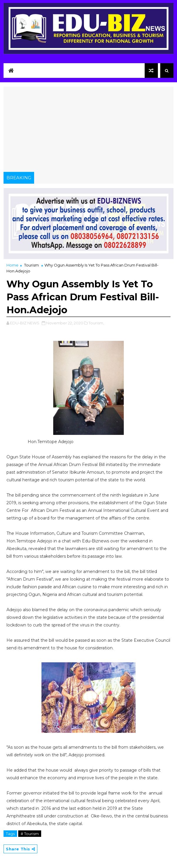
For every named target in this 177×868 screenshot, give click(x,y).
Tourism (31, 265)
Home (12, 265)
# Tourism (30, 834)
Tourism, (96, 323)
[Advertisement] (88, 128)
